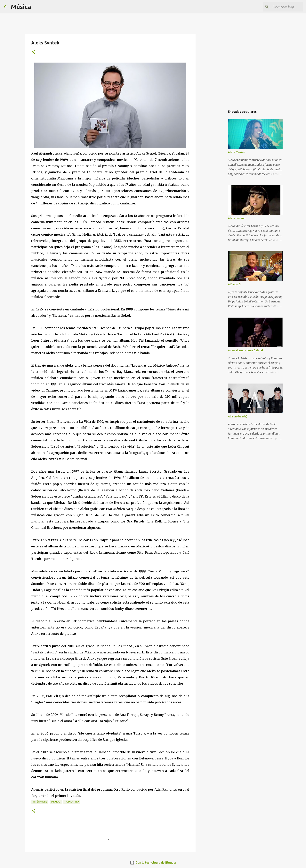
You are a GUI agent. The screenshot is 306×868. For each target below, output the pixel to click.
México (56, 802)
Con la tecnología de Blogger (153, 863)
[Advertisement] (215, 168)
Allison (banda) (238, 416)
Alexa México (237, 152)
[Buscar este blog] (282, 7)
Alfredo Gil (235, 284)
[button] (34, 52)
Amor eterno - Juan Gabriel (245, 350)
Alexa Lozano (237, 218)
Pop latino (72, 802)
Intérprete (40, 802)
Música (21, 7)
